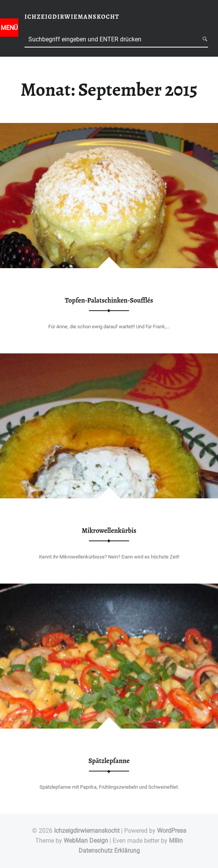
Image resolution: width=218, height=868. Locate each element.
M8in (176, 841)
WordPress (172, 831)
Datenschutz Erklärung (109, 851)
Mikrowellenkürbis (109, 531)
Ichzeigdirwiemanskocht (87, 831)
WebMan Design (86, 841)
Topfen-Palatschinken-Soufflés (109, 300)
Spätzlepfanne (109, 761)
